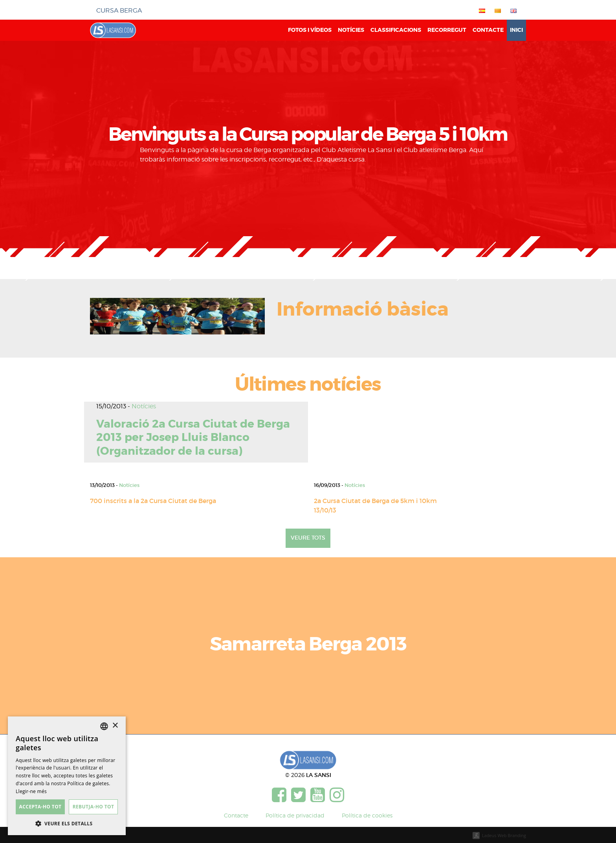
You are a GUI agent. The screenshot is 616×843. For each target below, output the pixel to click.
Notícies (351, 30)
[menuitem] (480, 11)
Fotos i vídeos (310, 30)
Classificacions (396, 30)
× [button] (115, 726)
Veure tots (308, 538)
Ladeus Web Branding (504, 835)
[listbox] (104, 726)
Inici (516, 30)
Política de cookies (367, 815)
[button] (67, 823)
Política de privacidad (295, 815)
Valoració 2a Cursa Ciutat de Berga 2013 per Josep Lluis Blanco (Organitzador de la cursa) (193, 438)
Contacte (488, 30)
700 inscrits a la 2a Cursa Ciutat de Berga (153, 501)
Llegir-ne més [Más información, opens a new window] (31, 791)
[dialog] (67, 776)
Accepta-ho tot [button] (40, 807)
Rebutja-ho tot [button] (93, 807)
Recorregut (447, 30)
